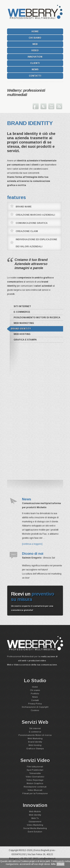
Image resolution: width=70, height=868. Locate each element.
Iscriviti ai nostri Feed (59, 106)
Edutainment (35, 822)
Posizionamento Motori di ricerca (37, 318)
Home (35, 31)
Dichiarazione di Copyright (35, 707)
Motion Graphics (35, 783)
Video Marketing (35, 825)
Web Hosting (22, 334)
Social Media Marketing (35, 828)
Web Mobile (35, 812)
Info (53, 864)
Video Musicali (35, 790)
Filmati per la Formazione (35, 793)
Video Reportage (35, 780)
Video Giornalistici (35, 777)
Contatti (35, 76)
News (35, 70)
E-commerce (22, 312)
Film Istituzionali (35, 767)
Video (35, 50)
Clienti (35, 63)
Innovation (35, 57)
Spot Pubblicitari (35, 770)
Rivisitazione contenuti (35, 787)
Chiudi (60, 864)
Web (35, 44)
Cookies (35, 710)
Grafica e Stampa (25, 340)
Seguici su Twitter (43, 106)
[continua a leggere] (32, 544)
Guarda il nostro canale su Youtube (51, 106)
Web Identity (35, 815)
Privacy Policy (35, 704)
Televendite (35, 773)
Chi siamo (35, 38)
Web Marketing (24, 323)
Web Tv (35, 818)
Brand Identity (21, 329)
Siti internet (22, 306)
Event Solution (35, 832)
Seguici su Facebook (36, 106)
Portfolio (35, 694)
